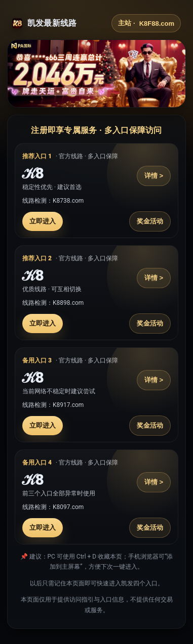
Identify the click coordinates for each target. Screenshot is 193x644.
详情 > (154, 176)
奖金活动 (150, 221)
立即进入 (43, 221)
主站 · (146, 23)
